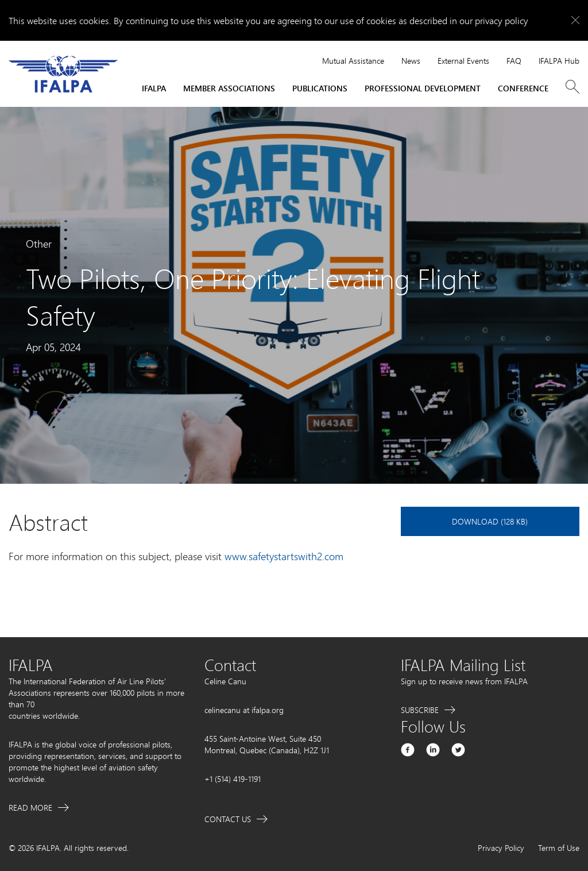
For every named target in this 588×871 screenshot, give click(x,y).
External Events (463, 61)
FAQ (514, 61)
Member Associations (229, 88)
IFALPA (154, 88)
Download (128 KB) (490, 521)
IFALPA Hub (559, 61)
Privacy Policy (501, 848)
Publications (320, 88)
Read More (30, 808)
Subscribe (420, 710)
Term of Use (559, 848)
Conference (523, 88)
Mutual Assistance (353, 61)
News (411, 61)
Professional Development (423, 88)
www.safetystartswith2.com (284, 556)
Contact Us (228, 819)
